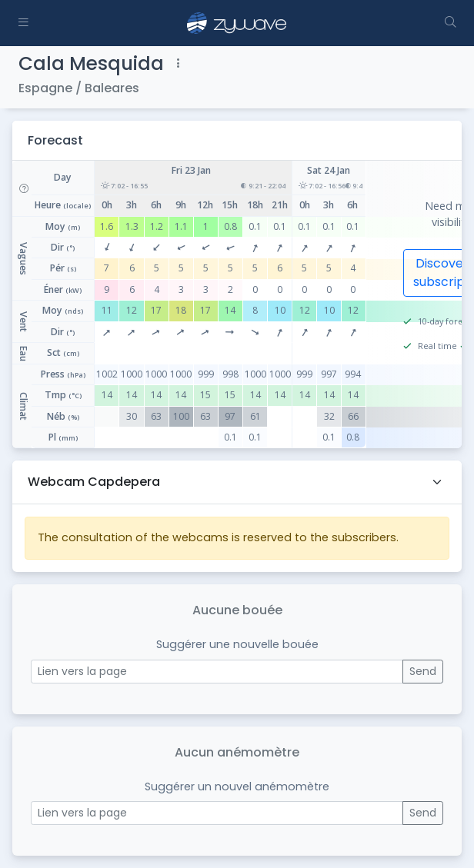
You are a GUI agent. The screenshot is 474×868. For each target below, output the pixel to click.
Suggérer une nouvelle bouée (237, 644)
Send (423, 671)
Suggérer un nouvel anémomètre (237, 787)
